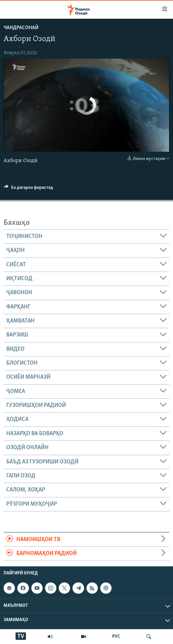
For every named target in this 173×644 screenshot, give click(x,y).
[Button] (28, 189)
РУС (116, 637)
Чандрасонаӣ (21, 28)
